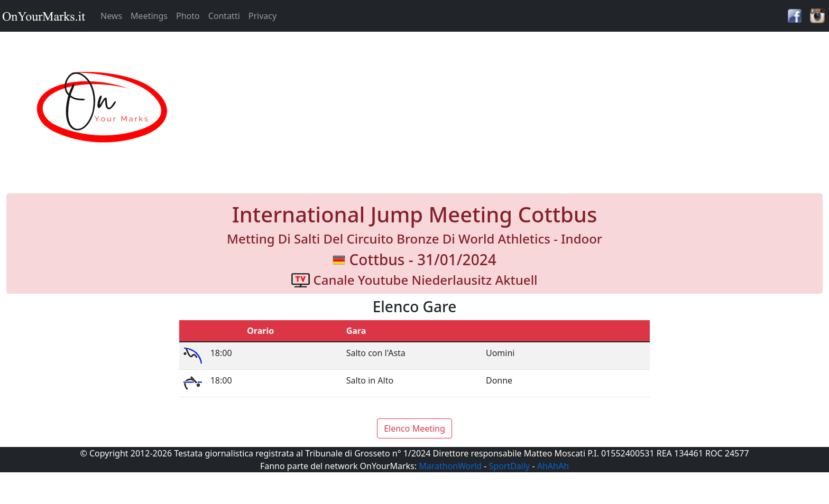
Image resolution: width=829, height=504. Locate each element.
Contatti (224, 16)
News (111, 16)
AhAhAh (553, 466)
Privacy (262, 16)
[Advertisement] (518, 108)
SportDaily (509, 466)
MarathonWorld (450, 466)
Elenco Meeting (414, 428)
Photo (188, 16)
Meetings (149, 16)
